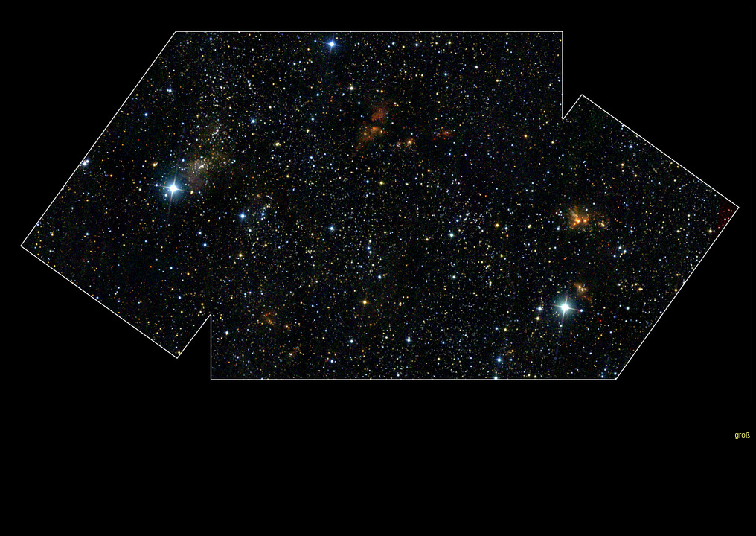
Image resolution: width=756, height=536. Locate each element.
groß (742, 435)
